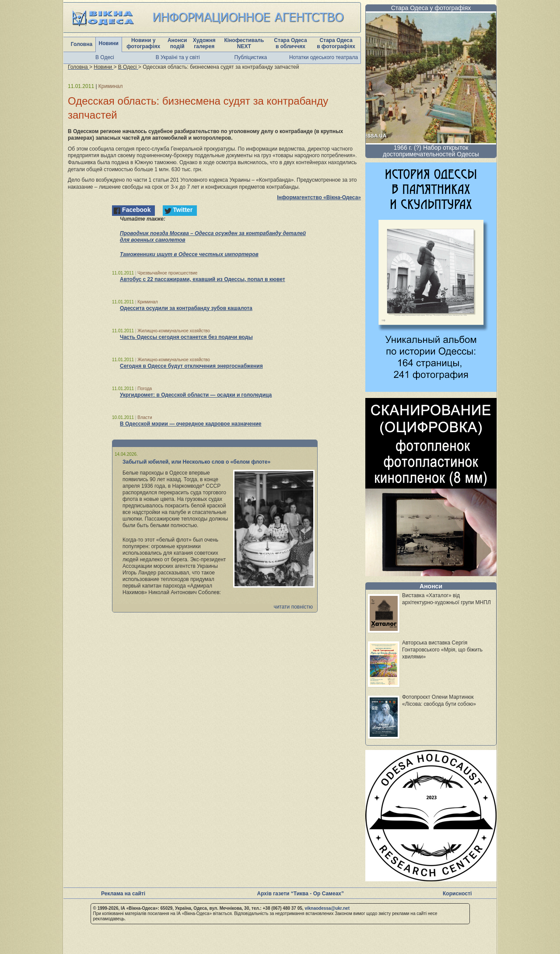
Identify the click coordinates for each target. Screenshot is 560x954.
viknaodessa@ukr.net (327, 908)
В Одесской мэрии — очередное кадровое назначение (191, 424)
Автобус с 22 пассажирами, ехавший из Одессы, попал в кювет (203, 279)
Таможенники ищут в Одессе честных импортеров (189, 254)
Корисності (457, 894)
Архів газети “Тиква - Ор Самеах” (301, 894)
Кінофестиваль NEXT (244, 43)
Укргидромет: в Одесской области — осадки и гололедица (196, 395)
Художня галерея (204, 43)
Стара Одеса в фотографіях (336, 43)
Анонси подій (177, 43)
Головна (82, 44)
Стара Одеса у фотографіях (431, 8)
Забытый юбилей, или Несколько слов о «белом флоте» (196, 462)
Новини (109, 43)
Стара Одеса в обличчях (290, 43)
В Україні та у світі (178, 57)
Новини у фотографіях (143, 43)
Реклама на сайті (123, 894)
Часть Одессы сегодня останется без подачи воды (186, 337)
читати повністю (293, 607)
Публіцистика (251, 57)
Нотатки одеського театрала (324, 57)
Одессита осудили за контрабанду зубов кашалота (186, 308)
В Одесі (105, 57)
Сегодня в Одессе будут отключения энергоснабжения (191, 366)
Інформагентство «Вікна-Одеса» (319, 197)
